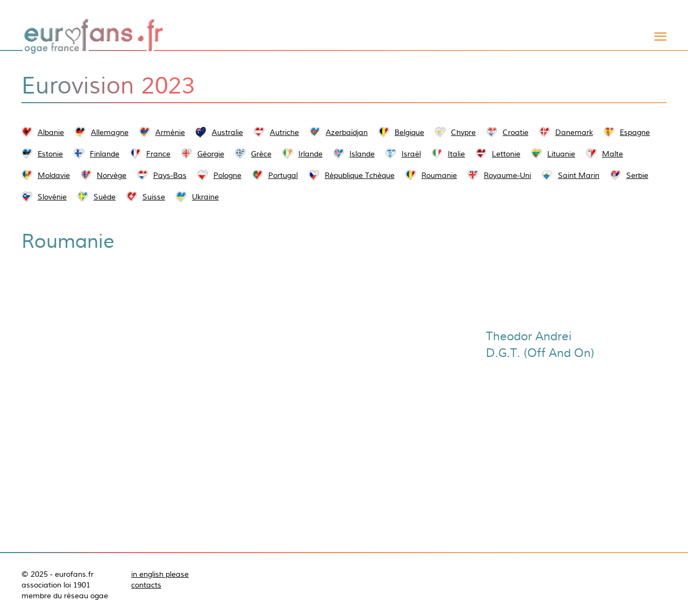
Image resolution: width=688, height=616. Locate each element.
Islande (362, 154)
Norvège (112, 175)
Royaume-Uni (507, 175)
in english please (160, 574)
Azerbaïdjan (347, 132)
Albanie (51, 132)
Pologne (227, 175)
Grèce (261, 154)
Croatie (515, 132)
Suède (105, 197)
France (158, 154)
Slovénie (52, 197)
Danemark (574, 132)
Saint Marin (579, 175)
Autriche (284, 132)
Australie (227, 132)
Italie (456, 154)
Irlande (310, 154)
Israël (411, 154)
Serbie (637, 175)
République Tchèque (360, 175)
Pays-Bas (170, 175)
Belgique (409, 132)
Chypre (463, 132)
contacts (146, 585)
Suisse (154, 197)
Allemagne (110, 132)
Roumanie (439, 175)
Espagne (635, 132)
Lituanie (561, 154)
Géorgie (211, 154)
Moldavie (54, 175)
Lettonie (506, 154)
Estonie (50, 154)
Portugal (283, 175)
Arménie (170, 132)
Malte (612, 154)
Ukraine (205, 197)
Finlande (105, 154)
